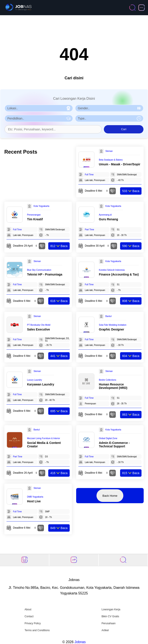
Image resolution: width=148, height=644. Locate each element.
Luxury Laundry (35, 380)
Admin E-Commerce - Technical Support (114, 445)
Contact (29, 616)
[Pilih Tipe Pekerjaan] (109, 118)
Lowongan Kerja (111, 609)
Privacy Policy (33, 623)
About (28, 609)
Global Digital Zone (108, 438)
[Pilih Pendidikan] (39, 118)
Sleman (109, 151)
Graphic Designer (112, 329)
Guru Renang (109, 219)
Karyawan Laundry (41, 384)
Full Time (89, 175)
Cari (124, 129)
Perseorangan (34, 215)
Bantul (108, 316)
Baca (131, 191)
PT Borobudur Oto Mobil (39, 325)
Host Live (34, 501)
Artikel (105, 630)
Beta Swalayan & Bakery (111, 160)
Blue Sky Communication (39, 270)
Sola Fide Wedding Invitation (113, 325)
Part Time (89, 230)
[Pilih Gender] (109, 108)
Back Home (110, 496)
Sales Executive (39, 329)
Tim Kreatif (35, 219)
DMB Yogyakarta (35, 497)
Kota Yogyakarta (41, 206)
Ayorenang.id (105, 215)
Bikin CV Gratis (110, 616)
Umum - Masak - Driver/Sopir (120, 164)
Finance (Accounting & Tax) (119, 274)
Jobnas (80, 642)
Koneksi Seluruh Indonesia (112, 270)
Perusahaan (109, 623)
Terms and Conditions (37, 630)
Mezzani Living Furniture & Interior (43, 438)
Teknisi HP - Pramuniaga (45, 274)
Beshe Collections (108, 380)
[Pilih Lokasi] (39, 108)
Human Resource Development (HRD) (113, 386)
